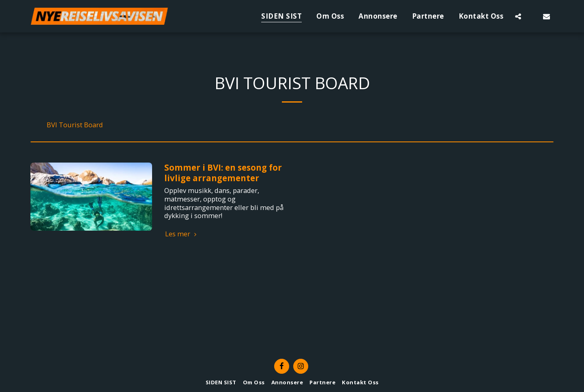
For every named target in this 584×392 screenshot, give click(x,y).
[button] (518, 16)
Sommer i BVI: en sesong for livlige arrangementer (223, 173)
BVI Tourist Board (75, 125)
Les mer (182, 234)
